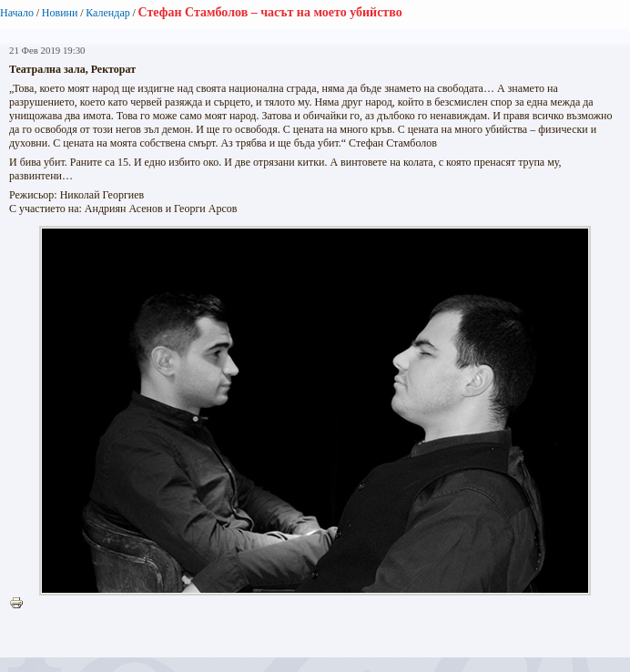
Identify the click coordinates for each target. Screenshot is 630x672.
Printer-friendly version (21, 604)
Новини (60, 13)
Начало (17, 13)
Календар (107, 13)
